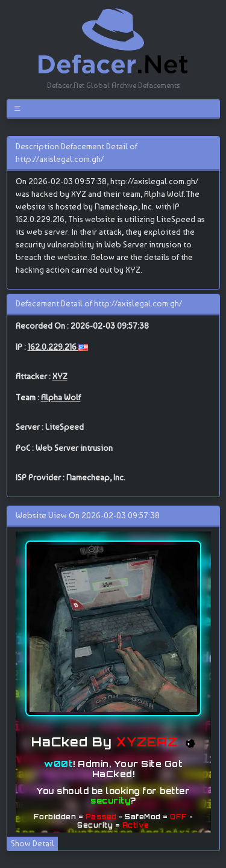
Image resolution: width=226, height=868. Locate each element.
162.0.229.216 (53, 347)
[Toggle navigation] (20, 108)
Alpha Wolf (61, 397)
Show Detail (33, 843)
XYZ (60, 376)
